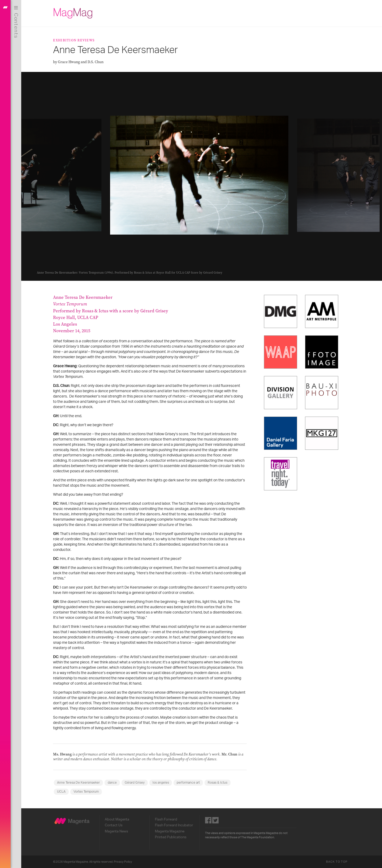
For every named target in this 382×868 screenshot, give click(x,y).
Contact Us (115, 825)
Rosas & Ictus (219, 783)
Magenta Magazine (171, 831)
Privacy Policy (124, 862)
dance (114, 783)
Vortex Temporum (87, 792)
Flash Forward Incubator (175, 825)
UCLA (63, 792)
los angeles (162, 783)
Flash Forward (167, 819)
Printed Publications (172, 837)
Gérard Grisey (136, 783)
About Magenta (118, 819)
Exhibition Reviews (75, 40)
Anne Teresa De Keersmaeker (80, 783)
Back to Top (338, 862)
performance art (190, 783)
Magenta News (118, 831)
